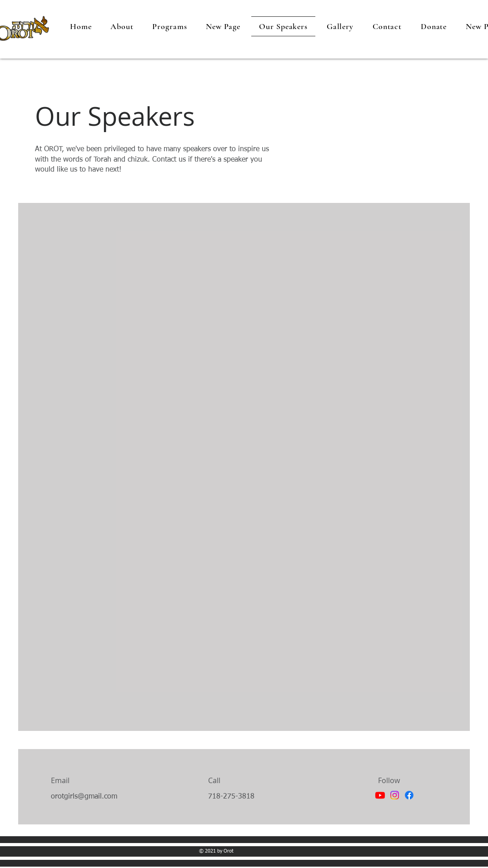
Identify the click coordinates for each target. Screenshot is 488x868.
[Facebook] (409, 795)
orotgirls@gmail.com (84, 797)
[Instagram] (395, 795)
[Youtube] (380, 795)
